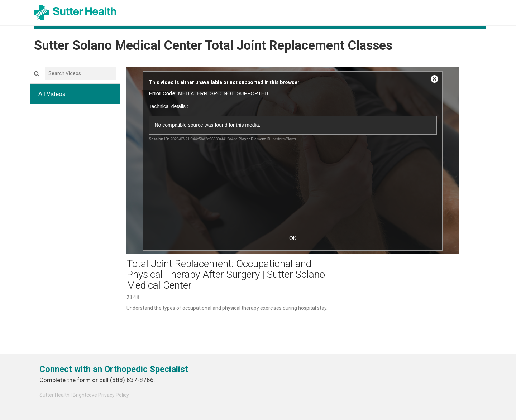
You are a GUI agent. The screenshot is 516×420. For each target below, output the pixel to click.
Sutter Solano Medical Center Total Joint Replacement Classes (213, 45)
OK (293, 238)
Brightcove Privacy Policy (101, 395)
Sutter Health (54, 395)
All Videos (52, 94)
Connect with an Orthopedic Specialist (114, 369)
